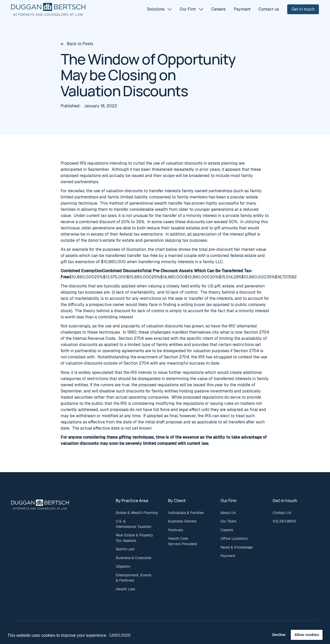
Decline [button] (279, 635)
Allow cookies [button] (307, 635)
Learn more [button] (120, 635)
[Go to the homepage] (40, 504)
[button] (159, 9)
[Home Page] (48, 9)
